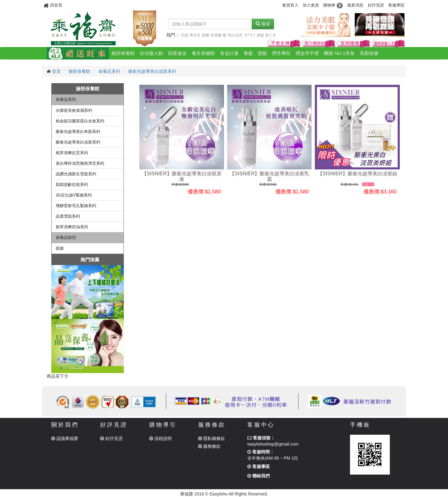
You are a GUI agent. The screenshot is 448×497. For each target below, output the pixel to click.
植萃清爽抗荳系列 (72, 153)
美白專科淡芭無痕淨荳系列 (80, 163)
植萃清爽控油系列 (72, 227)
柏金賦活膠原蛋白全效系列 (80, 121)
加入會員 (311, 5)
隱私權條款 (212, 438)
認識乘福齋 (65, 438)
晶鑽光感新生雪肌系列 (76, 174)
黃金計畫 (229, 53)
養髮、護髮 (255, 53)
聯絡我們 (259, 476)
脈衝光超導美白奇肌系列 (78, 132)
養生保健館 (203, 53)
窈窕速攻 (177, 53)
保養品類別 (66, 237)
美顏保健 (369, 53)
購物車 (333, 5)
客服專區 (396, 5)
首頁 (56, 71)
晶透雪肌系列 (68, 216)
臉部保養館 (123, 53)
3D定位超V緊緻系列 (74, 195)
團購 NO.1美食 (339, 53)
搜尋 (263, 24)
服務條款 (209, 446)
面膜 (60, 248)
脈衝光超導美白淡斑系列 (152, 71)
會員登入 (290, 5)
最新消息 (355, 5)
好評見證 (376, 5)
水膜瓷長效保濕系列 (74, 110)
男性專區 (281, 53)
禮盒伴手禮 (307, 53)
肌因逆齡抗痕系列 (72, 185)
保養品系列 (109, 71)
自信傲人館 (151, 53)
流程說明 (161, 438)
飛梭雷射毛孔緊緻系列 (76, 206)
